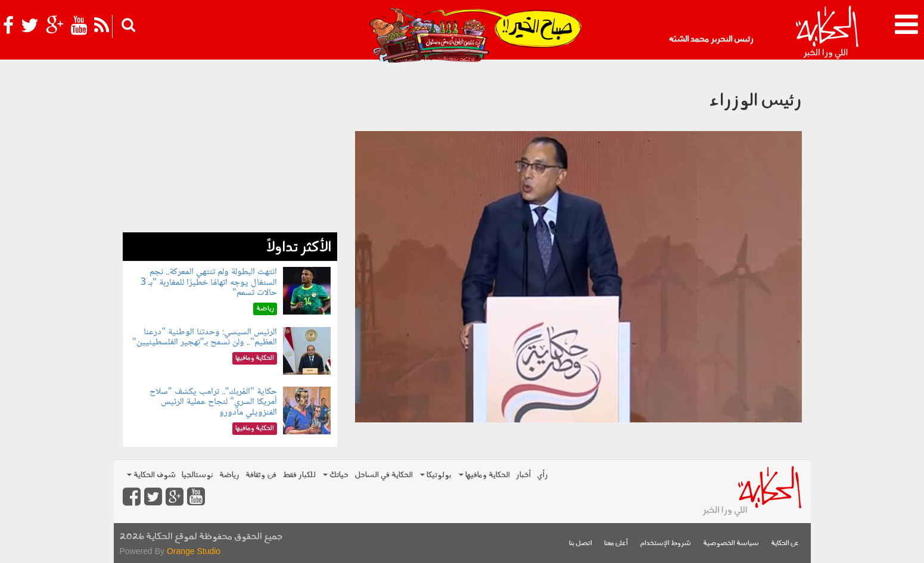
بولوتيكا (436, 475)
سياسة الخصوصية (731, 544)
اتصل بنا (581, 544)
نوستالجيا (197, 475)
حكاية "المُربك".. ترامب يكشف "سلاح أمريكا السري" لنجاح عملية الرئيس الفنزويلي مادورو (213, 402)
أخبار (523, 475)
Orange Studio (194, 551)
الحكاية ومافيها (484, 475)
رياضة (229, 475)
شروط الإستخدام (665, 544)
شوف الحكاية (151, 475)
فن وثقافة (261, 475)
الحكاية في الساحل (384, 475)
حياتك (336, 475)
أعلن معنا (616, 544)
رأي (542, 475)
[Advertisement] (230, 149)
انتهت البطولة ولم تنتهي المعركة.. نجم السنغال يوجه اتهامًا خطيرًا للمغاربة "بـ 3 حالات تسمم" (209, 282)
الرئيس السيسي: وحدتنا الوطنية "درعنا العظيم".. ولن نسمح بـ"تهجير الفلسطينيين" (205, 338)
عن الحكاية (785, 544)
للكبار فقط (299, 475)
